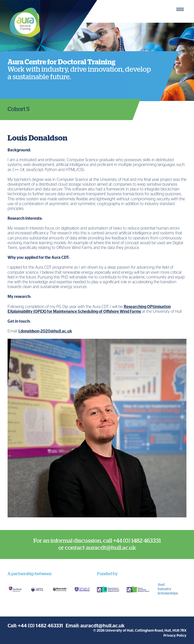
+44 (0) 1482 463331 (41, 626)
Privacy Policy (175, 636)
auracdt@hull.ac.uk (102, 626)
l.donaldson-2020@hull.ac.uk (45, 331)
